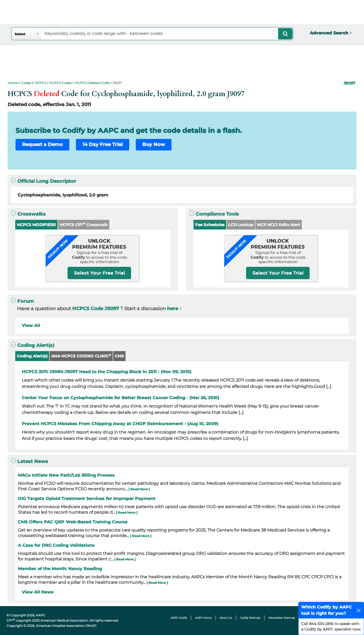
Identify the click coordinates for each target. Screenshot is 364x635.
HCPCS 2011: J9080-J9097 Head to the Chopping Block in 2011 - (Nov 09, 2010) (107, 372)
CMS (119, 356)
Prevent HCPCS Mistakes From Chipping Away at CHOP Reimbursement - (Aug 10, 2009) (120, 424)
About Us (226, 618)
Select (20, 34)
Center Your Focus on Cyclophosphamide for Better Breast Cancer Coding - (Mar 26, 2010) (121, 398)
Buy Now (154, 144)
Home (13, 83)
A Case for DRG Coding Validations (56, 545)
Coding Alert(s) (32, 356)
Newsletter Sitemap (282, 618)
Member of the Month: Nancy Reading (60, 569)
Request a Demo (42, 144)
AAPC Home (203, 618)
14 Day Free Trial (103, 144)
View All (31, 326)
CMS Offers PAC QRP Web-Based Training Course (73, 522)
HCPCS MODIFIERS (36, 225)
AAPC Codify (179, 618)
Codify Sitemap (250, 618)
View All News (38, 592)
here (173, 309)
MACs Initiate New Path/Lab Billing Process (66, 475)
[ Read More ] (139, 489)
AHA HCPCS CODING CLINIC (81, 356)
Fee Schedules (210, 225)
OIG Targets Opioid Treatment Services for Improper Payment (87, 499)
